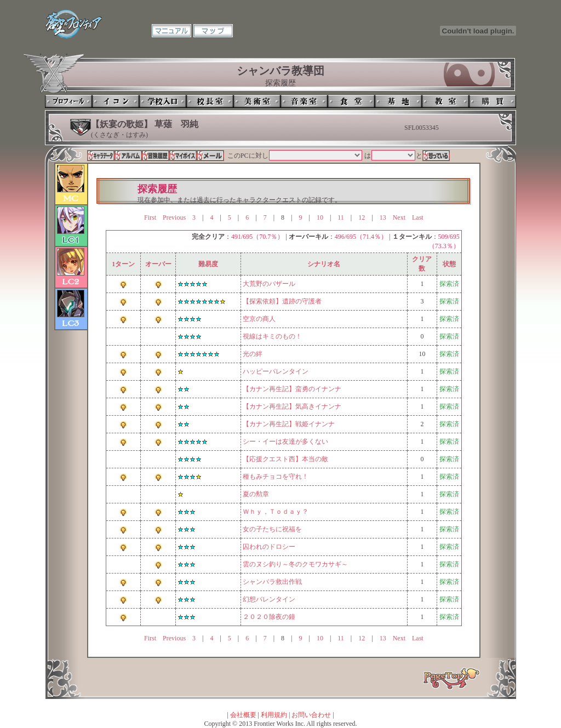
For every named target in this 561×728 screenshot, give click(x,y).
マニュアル (171, 31)
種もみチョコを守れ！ (276, 477)
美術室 (257, 101)
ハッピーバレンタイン (276, 371)
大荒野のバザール (269, 284)
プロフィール (68, 101)
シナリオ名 (324, 264)
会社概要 (243, 715)
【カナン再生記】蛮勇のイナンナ (292, 389)
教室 (445, 101)
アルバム (128, 156)
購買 (493, 101)
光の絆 (253, 354)
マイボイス (183, 156)
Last (418, 217)
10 (320, 217)
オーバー (158, 264)
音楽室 (304, 101)
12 (362, 217)
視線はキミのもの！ (272, 336)
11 (341, 217)
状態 (449, 264)
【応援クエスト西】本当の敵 (285, 459)
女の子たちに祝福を (272, 529)
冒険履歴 (156, 156)
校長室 (210, 101)
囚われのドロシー (269, 547)
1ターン (123, 264)
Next (399, 217)
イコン (116, 101)
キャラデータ (101, 156)
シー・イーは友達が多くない (285, 442)
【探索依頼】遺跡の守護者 (282, 301)
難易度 (208, 264)
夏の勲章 (256, 494)
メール (210, 156)
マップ (213, 31)
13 (383, 217)
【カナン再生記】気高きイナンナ (292, 406)
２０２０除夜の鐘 (269, 617)
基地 (398, 101)
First (150, 217)
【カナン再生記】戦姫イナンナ (289, 424)
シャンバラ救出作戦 (272, 582)
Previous (174, 217)
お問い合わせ (311, 715)
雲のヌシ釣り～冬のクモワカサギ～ (295, 564)
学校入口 (163, 101)
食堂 (351, 101)
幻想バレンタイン (269, 599)
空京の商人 (259, 319)
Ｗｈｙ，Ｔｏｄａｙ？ (276, 512)
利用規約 (274, 715)
